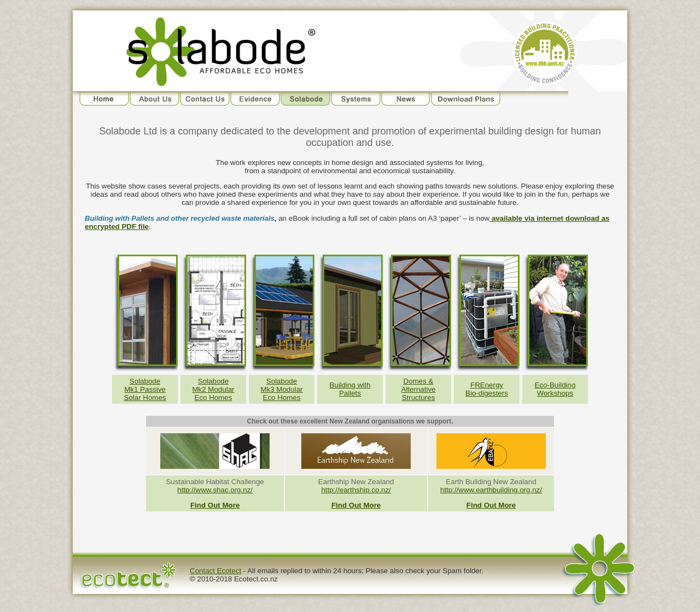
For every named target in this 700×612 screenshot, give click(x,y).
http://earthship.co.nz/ (356, 490)
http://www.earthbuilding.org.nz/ (491, 490)
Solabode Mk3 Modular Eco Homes (281, 389)
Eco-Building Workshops (555, 389)
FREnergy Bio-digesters (487, 389)
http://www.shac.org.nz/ (215, 490)
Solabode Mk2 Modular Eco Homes (213, 389)
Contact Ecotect (215, 571)
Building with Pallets (350, 389)
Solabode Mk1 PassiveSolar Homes (145, 389)
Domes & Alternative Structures (419, 389)
